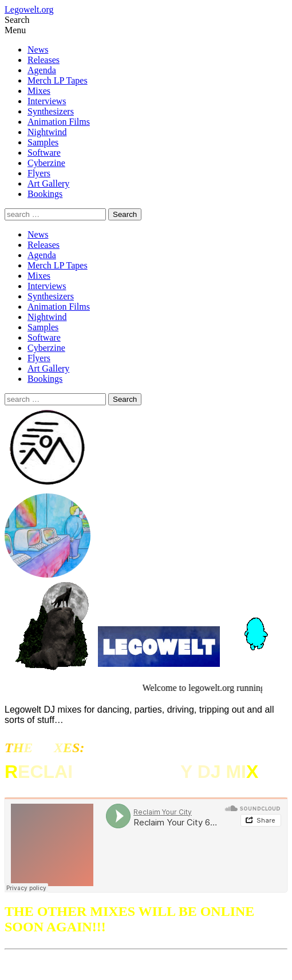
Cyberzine (46, 163)
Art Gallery (48, 183)
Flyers (39, 173)
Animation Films (59, 122)
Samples (43, 142)
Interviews (47, 101)
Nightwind (47, 132)
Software (44, 153)
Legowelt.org (29, 9)
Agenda (42, 70)
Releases (44, 60)
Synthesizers (51, 111)
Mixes (39, 91)
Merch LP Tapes (58, 80)
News (38, 50)
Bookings (45, 194)
